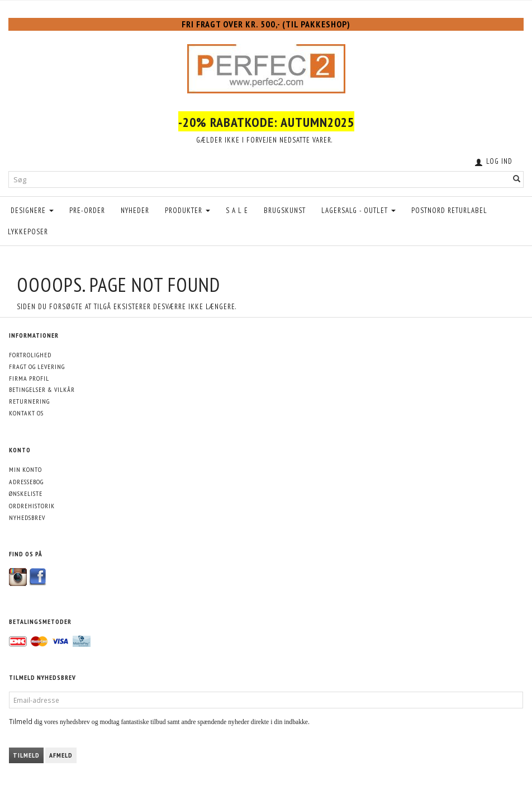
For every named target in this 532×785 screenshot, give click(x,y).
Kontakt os (26, 413)
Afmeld (61, 755)
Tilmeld (26, 755)
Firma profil (29, 378)
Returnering (29, 401)
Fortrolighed (30, 355)
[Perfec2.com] (266, 66)
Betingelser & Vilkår (42, 389)
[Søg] (517, 180)
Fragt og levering (37, 367)
